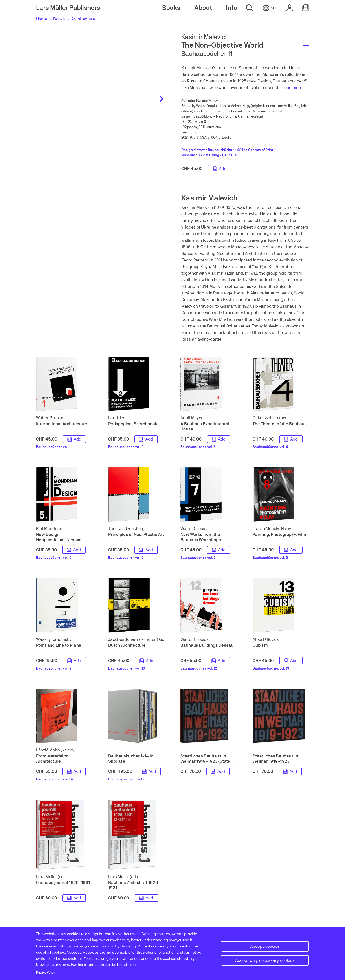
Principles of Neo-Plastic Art (136, 534)
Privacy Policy (46, 973)
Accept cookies (265, 946)
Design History (193, 150)
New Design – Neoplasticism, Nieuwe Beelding (59, 540)
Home (41, 19)
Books (59, 19)
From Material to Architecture (52, 759)
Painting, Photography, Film (279, 534)
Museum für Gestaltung (200, 155)
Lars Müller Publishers (68, 8)
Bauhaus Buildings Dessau (207, 645)
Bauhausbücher (221, 150)
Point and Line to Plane (59, 645)
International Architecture (62, 424)
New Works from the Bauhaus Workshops (201, 537)
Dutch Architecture (127, 645)
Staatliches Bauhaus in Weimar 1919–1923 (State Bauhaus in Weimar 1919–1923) (206, 764)
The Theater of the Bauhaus (280, 424)
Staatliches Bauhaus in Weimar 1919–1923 (275, 759)
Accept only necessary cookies (265, 960)
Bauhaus (229, 155)
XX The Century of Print (255, 150)
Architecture (83, 19)
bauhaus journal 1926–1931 (63, 883)
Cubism (260, 645)
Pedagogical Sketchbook (133, 424)
